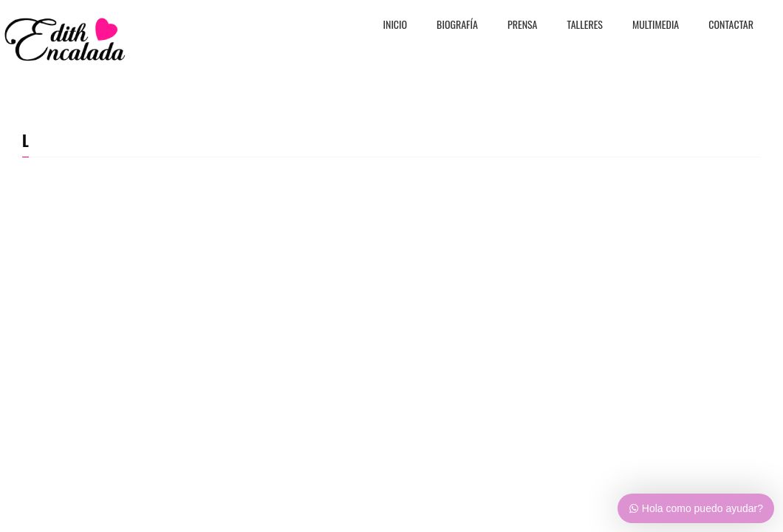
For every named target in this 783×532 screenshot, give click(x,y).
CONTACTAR (731, 25)
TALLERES (585, 25)
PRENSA (523, 25)
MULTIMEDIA (656, 25)
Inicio (396, 25)
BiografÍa (457, 25)
